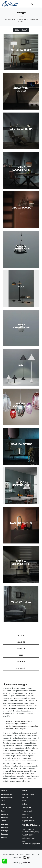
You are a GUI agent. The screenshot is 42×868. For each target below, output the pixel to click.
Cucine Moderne (7, 794)
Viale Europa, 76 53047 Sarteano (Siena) (31, 830)
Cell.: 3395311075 (29, 838)
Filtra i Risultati (21, 30)
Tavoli (3, 801)
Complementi (27, 811)
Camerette (5, 814)
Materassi (26, 814)
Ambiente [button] (21, 642)
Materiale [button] (21, 649)
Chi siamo (5, 827)
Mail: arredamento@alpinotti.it (31, 843)
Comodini (5, 817)
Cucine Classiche (7, 798)
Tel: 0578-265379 (28, 835)
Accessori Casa (10, 19)
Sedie (3, 804)
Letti (3, 811)
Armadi (4, 821)
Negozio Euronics (28, 821)
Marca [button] (21, 636)
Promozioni (5, 834)
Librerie (25, 798)
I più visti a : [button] (21, 668)
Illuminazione (22, 19)
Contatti (4, 837)
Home (21, 17)
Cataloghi (5, 831)
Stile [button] (21, 655)
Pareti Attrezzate (28, 794)
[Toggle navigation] (39, 4)
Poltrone (25, 804)
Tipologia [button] (21, 662)
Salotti (25, 801)
